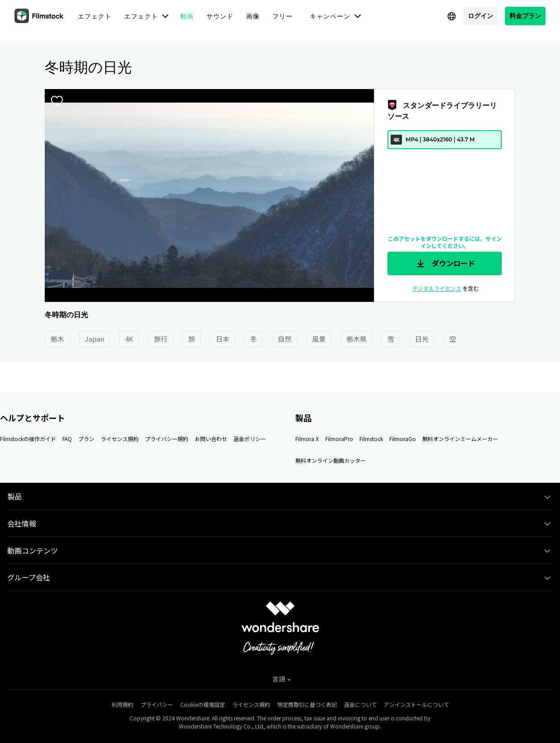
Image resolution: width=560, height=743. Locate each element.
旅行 (161, 339)
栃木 (57, 339)
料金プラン (525, 16)
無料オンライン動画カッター (331, 460)
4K (129, 339)
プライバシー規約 (167, 439)
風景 (319, 339)
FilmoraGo (403, 439)
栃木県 (357, 339)
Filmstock (371, 439)
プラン (86, 439)
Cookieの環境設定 (203, 704)
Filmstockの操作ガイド (28, 439)
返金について (360, 704)
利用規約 (122, 704)
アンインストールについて (416, 704)
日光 (422, 339)
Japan (95, 339)
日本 (223, 339)
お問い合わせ (211, 439)
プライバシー (157, 704)
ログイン (481, 16)
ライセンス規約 (120, 439)
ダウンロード (445, 263)
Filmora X (307, 439)
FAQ (67, 439)
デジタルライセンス (437, 288)
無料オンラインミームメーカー (460, 439)
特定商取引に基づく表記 (307, 704)
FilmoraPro (339, 439)
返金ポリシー (250, 439)
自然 (285, 339)
